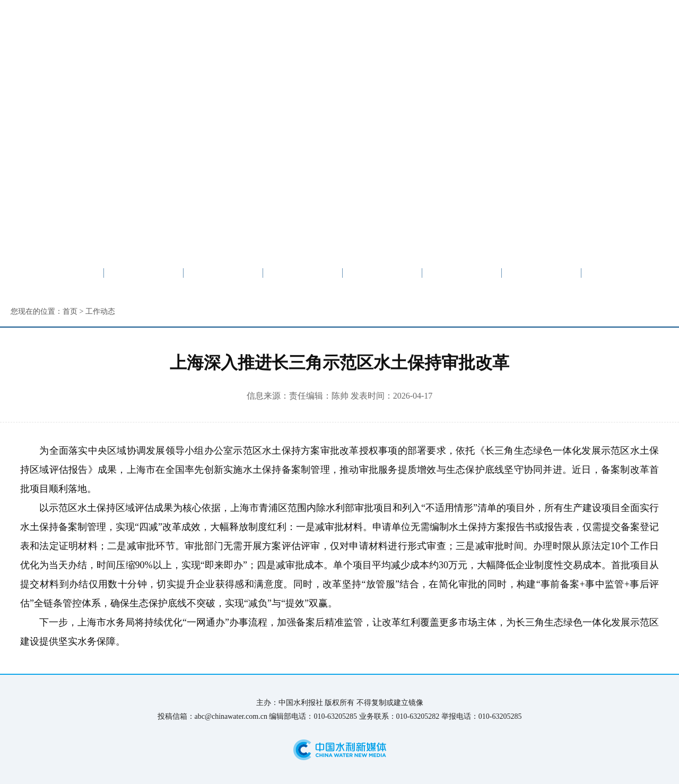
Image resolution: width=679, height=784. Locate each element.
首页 (70, 311)
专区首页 (144, 273)
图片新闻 (462, 273)
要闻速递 (223, 273)
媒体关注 (382, 273)
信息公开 (542, 273)
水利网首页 (64, 273)
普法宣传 (621, 273)
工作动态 (303, 273)
